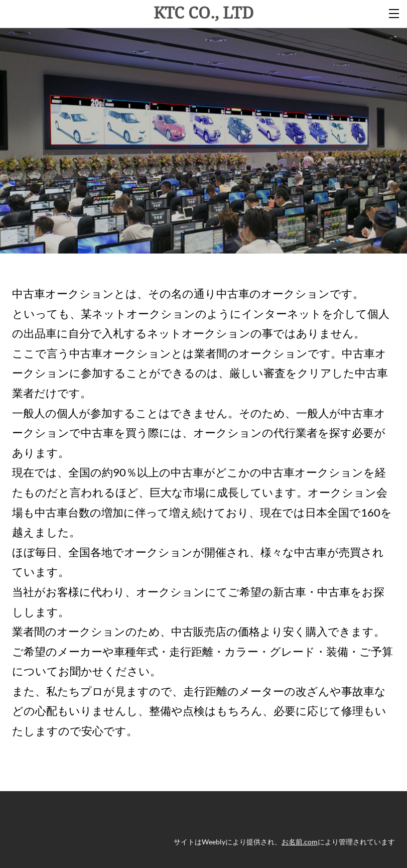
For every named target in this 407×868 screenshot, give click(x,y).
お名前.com (300, 842)
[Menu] (394, 13)
